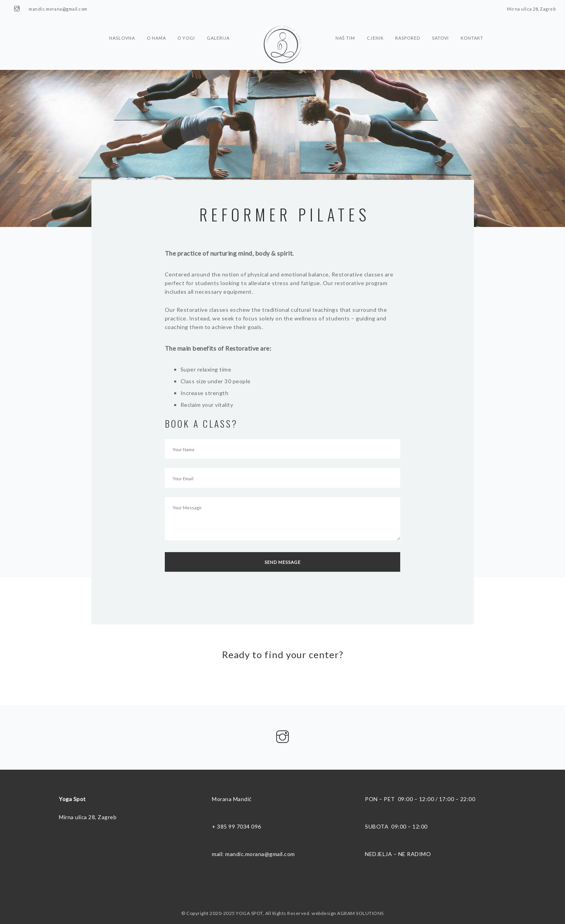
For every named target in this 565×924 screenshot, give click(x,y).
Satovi (443, 29)
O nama (154, 29)
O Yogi (185, 29)
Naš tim (345, 29)
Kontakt (476, 29)
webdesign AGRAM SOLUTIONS (348, 913)
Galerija (218, 29)
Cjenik (376, 29)
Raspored (410, 29)
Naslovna (119, 29)
